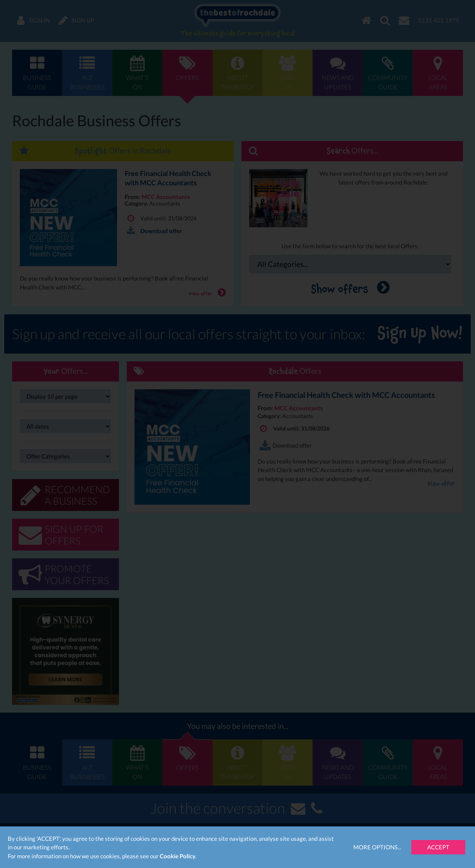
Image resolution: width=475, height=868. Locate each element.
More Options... (377, 847)
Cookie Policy (178, 856)
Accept (438, 847)
